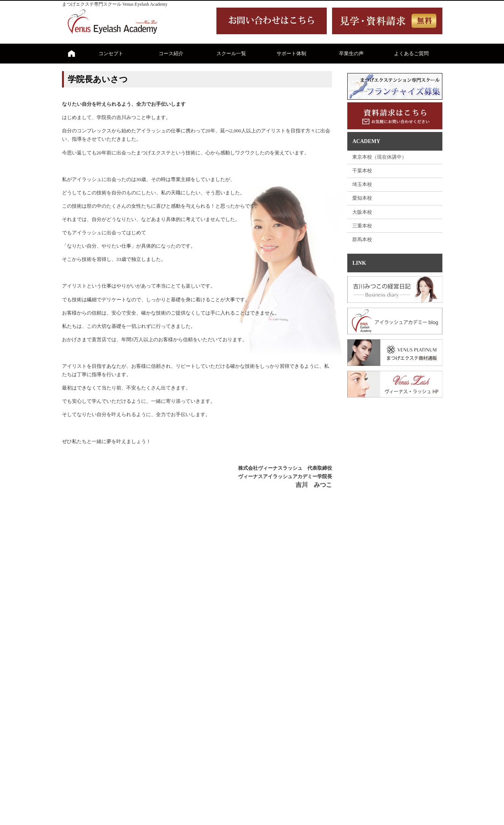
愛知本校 (362, 198)
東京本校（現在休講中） (379, 157)
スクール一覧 (231, 53)
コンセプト (111, 53)
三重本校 (362, 226)
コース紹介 (171, 53)
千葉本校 (362, 171)
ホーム (72, 54)
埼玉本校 (362, 184)
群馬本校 (362, 239)
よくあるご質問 (411, 53)
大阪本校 (362, 212)
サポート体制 (291, 53)
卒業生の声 (351, 53)
